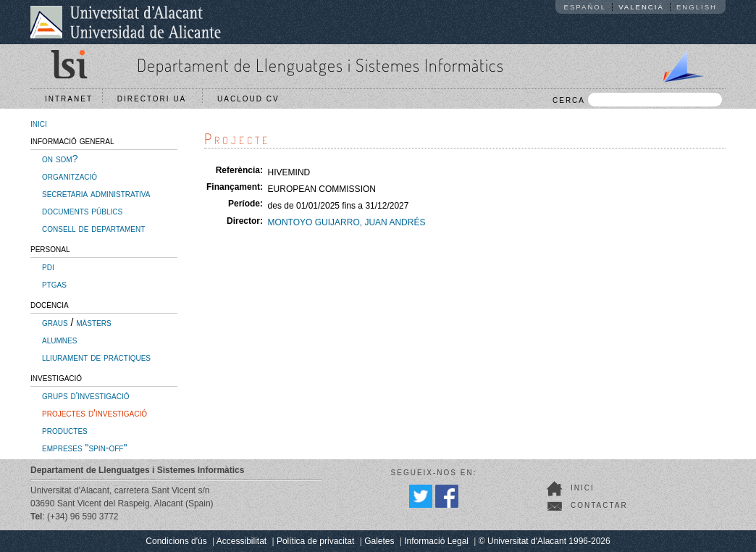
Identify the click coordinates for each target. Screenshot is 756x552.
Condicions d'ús (176, 541)
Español (585, 7)
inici (39, 123)
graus (55, 322)
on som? (60, 159)
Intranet (69, 99)
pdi (48, 267)
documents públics (82, 211)
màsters (93, 322)
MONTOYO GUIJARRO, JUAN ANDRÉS (347, 222)
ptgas (54, 284)
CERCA (637, 100)
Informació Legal (436, 541)
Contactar (599, 505)
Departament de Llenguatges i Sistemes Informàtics (320, 65)
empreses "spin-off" (84, 448)
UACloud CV (252, 99)
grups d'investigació (85, 396)
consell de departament (93, 228)
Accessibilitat (241, 541)
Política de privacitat (315, 541)
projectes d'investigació (94, 413)
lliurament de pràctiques (96, 357)
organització (70, 176)
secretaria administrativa (96, 193)
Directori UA (155, 99)
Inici (583, 488)
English (697, 7)
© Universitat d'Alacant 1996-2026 (545, 541)
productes (65, 430)
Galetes (379, 541)
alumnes (59, 340)
